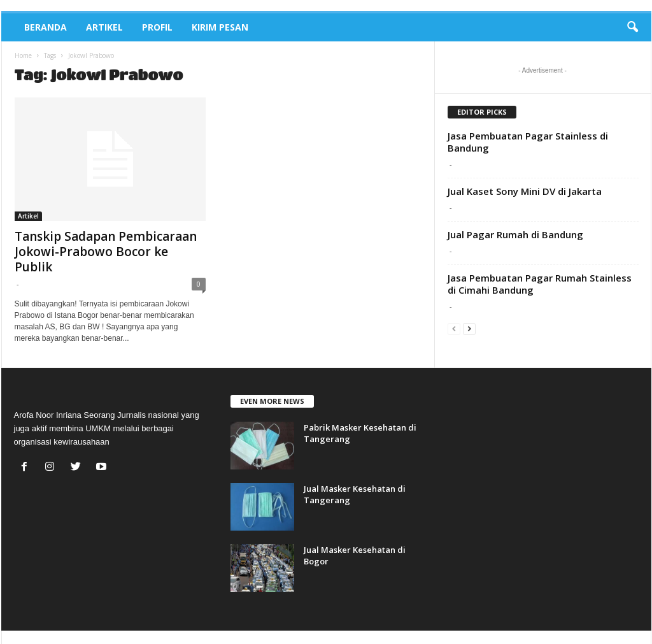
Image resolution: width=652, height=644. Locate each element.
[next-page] (469, 328)
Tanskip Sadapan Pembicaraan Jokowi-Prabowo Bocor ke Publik (106, 252)
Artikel (104, 27)
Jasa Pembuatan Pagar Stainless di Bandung (528, 142)
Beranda (46, 27)
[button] (632, 27)
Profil (157, 27)
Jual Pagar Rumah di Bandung (515, 234)
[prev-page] (454, 328)
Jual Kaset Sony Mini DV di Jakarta (525, 191)
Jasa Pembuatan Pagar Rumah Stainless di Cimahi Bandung (540, 284)
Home (23, 55)
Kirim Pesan (220, 27)
